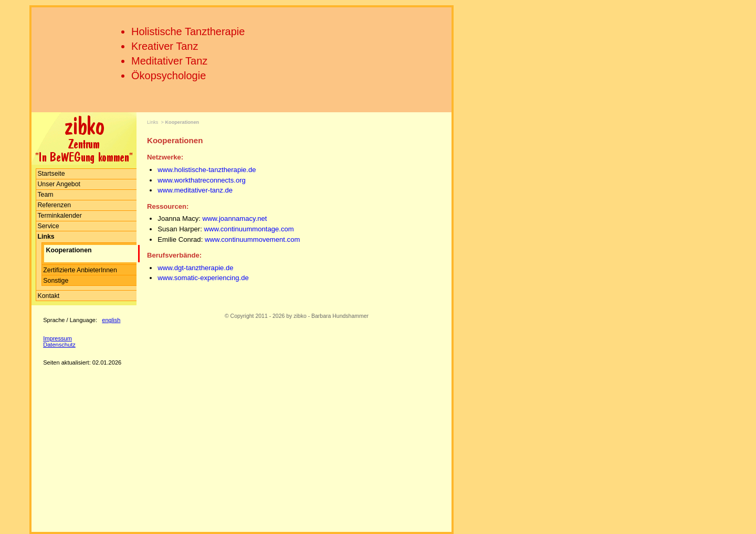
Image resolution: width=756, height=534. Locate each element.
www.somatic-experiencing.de (203, 278)
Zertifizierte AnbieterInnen (80, 270)
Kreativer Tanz (165, 46)
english (111, 320)
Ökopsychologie (169, 76)
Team (45, 195)
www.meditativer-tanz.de (195, 190)
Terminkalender (59, 216)
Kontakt (48, 296)
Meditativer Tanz (169, 61)
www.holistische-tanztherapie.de (207, 170)
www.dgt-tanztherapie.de (195, 268)
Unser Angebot (59, 184)
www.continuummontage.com (249, 229)
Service (48, 226)
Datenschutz (59, 345)
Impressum (57, 338)
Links (153, 122)
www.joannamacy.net (234, 218)
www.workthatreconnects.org (202, 180)
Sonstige (56, 281)
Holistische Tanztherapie (188, 31)
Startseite (51, 174)
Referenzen (54, 205)
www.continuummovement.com (252, 239)
